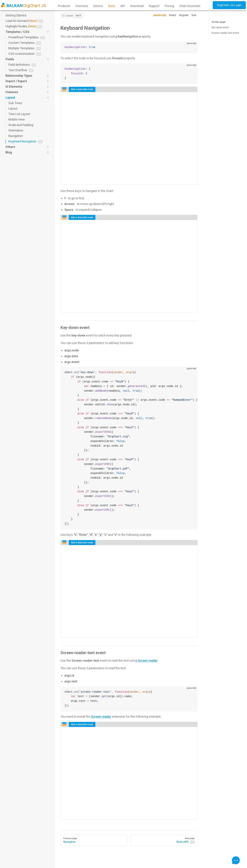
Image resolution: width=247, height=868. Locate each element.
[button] (27, 32)
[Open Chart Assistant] (236, 860)
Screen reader (148, 661)
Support (154, 6)
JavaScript (160, 15)
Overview (82, 6)
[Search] (72, 16)
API (123, 6)
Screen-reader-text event (225, 33)
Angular (184, 15)
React (173, 15)
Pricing (169, 6)
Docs (112, 6)
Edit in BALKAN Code (82, 89)
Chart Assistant (190, 6)
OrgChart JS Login (229, 5)
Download (137, 6)
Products (64, 6)
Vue (194, 15)
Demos (98, 6)
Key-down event (220, 27)
